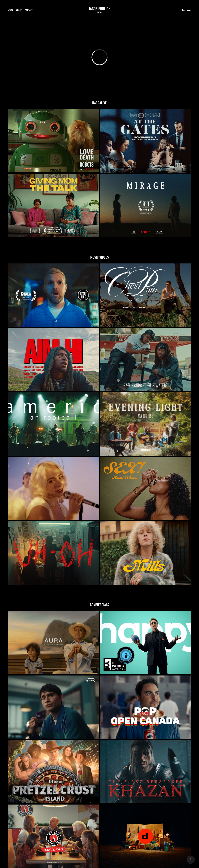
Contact (29, 10)
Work (10, 10)
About (19, 10)
